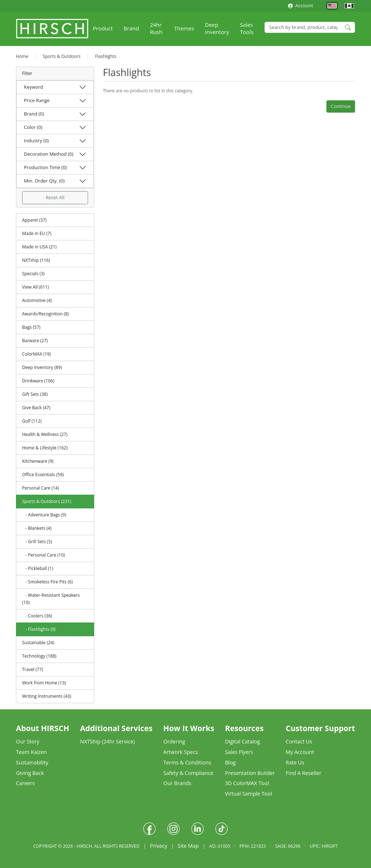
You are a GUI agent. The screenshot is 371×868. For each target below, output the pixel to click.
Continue (341, 106)
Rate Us (295, 762)
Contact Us (299, 741)
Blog (230, 762)
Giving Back (30, 773)
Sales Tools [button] (247, 28)
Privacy (159, 846)
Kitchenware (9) (38, 461)
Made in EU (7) (37, 233)
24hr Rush (156, 28)
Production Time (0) (45, 167)
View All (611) (36, 287)
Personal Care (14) (41, 488)
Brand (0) (34, 114)
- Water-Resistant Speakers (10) (51, 599)
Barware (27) (35, 341)
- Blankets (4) (37, 528)
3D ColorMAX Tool (247, 783)
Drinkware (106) (38, 381)
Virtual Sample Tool (249, 794)
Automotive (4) (37, 300)
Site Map (188, 846)
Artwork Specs (181, 752)
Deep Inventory (217, 28)
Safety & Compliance (188, 773)
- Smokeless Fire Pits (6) (47, 582)
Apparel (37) (34, 220)
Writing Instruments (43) (47, 696)
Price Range (37, 100)
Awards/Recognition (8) (45, 314)
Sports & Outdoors (62, 56)
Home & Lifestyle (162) (45, 448)
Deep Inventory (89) (42, 367)
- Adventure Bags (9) (44, 515)
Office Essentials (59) (43, 475)
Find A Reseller (304, 773)
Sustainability (32, 762)
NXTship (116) (36, 260)
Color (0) (33, 127)
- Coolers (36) (37, 616)
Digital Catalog (242, 741)
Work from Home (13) (44, 683)
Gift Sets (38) (35, 394)
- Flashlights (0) (39, 629)
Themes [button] (184, 28)
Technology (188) (39, 656)
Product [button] (103, 28)
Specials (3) (33, 274)
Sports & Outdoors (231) (47, 501)
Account (301, 5)
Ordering (174, 741)
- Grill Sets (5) (37, 542)
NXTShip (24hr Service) (107, 741)
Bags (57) (31, 327)
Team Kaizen (31, 752)
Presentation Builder (250, 773)
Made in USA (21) (39, 247)
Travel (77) (33, 669)
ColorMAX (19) (36, 354)
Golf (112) (32, 421)
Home (22, 56)
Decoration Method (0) (49, 154)
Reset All (55, 197)
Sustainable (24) (38, 643)
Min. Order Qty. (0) (44, 181)
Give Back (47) (36, 408)
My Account (300, 752)
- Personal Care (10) (43, 555)
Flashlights (106, 56)
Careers (25, 783)
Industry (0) (36, 141)
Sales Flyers (239, 752)
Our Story (28, 741)
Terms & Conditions (187, 762)
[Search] (310, 27)
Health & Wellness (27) (45, 434)
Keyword (34, 87)
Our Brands (177, 783)
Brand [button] (131, 28)
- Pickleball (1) (38, 568)
